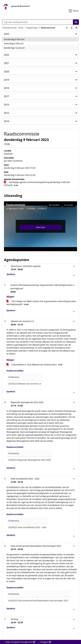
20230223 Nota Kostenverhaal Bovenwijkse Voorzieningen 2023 (38, 600)
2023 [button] (7, 34)
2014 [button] (7, 121)
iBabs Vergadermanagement (20, 642)
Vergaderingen (32, 28)
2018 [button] (7, 88)
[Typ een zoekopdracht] (40, 22)
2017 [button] (7, 96)
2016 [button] (7, 105)
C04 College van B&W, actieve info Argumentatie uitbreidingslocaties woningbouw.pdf (41, 303)
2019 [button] (7, 80)
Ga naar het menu (1, 2)
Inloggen (45, 642)
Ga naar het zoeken (0, 2)
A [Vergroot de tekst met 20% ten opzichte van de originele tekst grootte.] (72, 28)
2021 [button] (7, 63)
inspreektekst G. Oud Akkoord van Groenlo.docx (35, 365)
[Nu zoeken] (76, 22)
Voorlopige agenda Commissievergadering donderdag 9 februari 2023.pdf (37, 184)
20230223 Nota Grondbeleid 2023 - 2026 (27, 527)
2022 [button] (7, 55)
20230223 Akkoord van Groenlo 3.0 (25, 384)
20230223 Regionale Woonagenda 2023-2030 (29, 460)
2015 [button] (7, 113)
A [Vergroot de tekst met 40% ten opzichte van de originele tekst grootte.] (76, 28)
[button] (42, 274)
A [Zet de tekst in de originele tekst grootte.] (67, 28)
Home (21, 28)
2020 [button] (7, 72)
